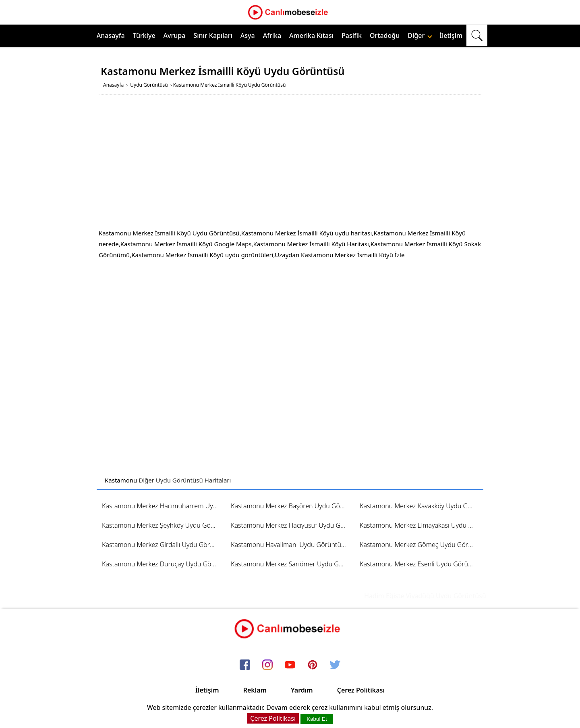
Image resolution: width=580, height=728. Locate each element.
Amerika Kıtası (311, 35)
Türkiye (144, 35)
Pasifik (352, 35)
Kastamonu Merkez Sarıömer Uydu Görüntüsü (291, 564)
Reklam (255, 690)
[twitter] (335, 665)
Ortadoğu (385, 35)
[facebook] (245, 665)
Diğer (420, 35)
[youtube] (290, 665)
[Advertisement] (290, 163)
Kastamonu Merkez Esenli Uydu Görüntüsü (420, 564)
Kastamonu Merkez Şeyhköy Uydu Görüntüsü (163, 525)
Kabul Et (317, 719)
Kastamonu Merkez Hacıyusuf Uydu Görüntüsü (291, 525)
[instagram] (267, 665)
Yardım (302, 690)
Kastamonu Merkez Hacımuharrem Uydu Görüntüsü (163, 506)
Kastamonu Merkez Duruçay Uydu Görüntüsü (163, 564)
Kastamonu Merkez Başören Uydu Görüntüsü (291, 506)
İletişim (451, 35)
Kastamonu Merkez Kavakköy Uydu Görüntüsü (420, 506)
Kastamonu (121, 480)
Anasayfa (111, 35)
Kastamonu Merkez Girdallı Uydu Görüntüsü (163, 545)
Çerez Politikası (361, 690)
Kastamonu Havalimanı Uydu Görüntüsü (289, 545)
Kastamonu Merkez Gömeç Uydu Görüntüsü (420, 545)
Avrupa (175, 35)
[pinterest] (313, 665)
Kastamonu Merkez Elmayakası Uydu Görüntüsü (420, 525)
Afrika (272, 35)
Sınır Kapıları (213, 35)
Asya (248, 35)
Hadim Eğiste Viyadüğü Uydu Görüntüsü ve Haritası (447, 596)
